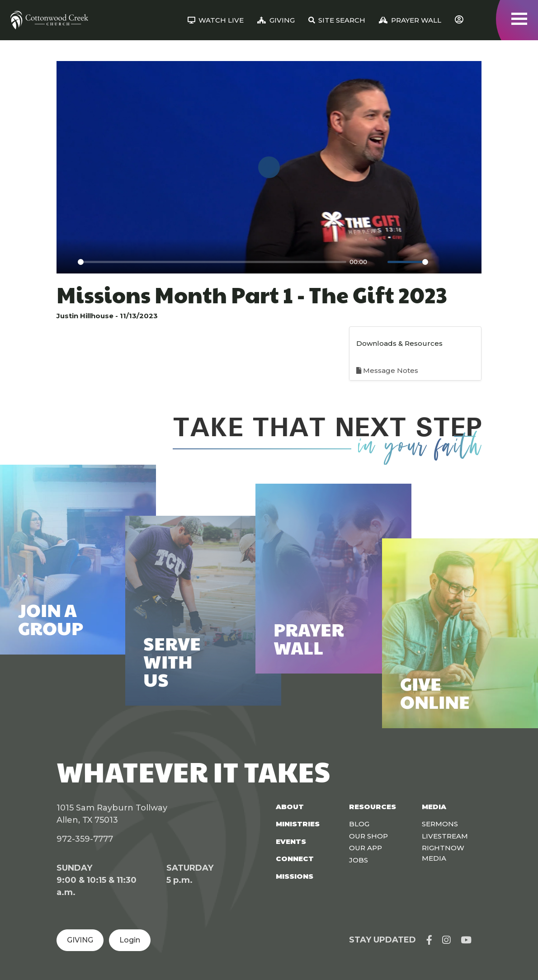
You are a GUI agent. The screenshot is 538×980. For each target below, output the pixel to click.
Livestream (445, 836)
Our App (366, 848)
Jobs (359, 860)
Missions (295, 876)
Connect (295, 859)
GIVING (80, 940)
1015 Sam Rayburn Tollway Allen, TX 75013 (112, 814)
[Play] (68, 262)
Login (130, 940)
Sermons (440, 824)
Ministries (298, 824)
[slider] (212, 262)
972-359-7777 (85, 839)
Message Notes (387, 370)
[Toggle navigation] (519, 19)
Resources (373, 807)
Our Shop (368, 836)
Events (291, 841)
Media (434, 807)
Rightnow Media (443, 853)
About (290, 807)
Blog (359, 824)
